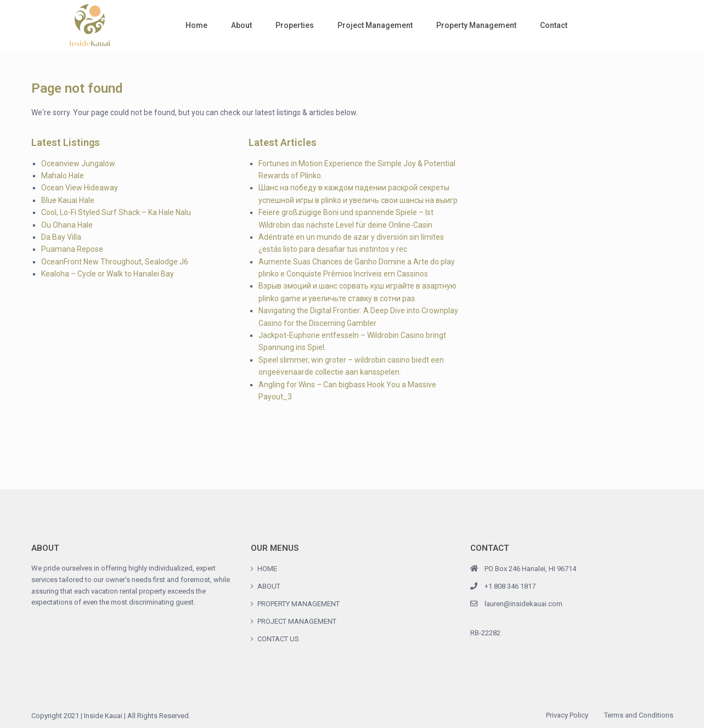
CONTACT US (278, 639)
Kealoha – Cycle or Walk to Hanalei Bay (108, 274)
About (241, 25)
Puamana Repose (72, 249)
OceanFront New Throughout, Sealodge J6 (115, 262)
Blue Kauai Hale (68, 200)
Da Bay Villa (61, 237)
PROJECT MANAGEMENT (297, 621)
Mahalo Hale (63, 176)
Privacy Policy (567, 715)
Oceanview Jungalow (78, 163)
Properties (295, 25)
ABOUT (269, 586)
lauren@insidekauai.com (523, 604)
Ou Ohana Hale (67, 225)
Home (196, 25)
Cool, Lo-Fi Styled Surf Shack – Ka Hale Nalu (116, 212)
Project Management (375, 25)
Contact (554, 25)
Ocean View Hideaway (80, 188)
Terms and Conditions (639, 715)
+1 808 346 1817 (510, 586)
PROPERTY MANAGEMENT (299, 604)
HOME (267, 569)
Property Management (476, 25)
